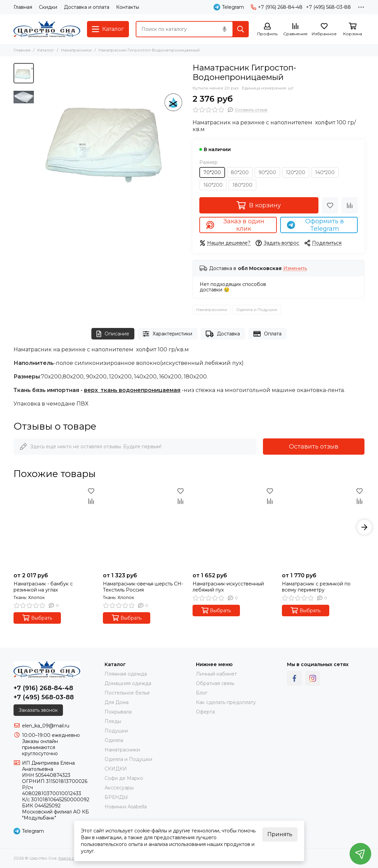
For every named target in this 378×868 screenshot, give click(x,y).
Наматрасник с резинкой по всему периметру (316, 587)
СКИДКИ (116, 769)
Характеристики (168, 334)
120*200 (296, 172)
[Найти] (241, 29)
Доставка (223, 334)
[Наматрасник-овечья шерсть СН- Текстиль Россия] (144, 527)
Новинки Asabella (126, 807)
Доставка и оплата (87, 7)
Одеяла (114, 740)
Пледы (113, 721)
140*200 (325, 172)
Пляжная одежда (126, 674)
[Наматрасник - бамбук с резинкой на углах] (55, 527)
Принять (280, 834)
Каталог (46, 50)
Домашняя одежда (128, 683)
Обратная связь (215, 683)
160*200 (213, 185)
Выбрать (37, 618)
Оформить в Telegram (316, 225)
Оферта (205, 712)
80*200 (240, 172)
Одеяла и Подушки (257, 309)
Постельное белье (127, 693)
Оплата (268, 334)
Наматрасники (76, 50)
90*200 (267, 172)
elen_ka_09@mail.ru (46, 726)
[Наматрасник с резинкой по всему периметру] (323, 527)
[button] (364, 527)
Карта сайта (71, 858)
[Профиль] (267, 30)
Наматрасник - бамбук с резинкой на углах (43, 587)
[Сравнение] (295, 30)
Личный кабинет (216, 674)
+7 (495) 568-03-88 (328, 7)
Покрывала (118, 712)
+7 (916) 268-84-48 (277, 7)
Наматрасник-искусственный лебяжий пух (228, 587)
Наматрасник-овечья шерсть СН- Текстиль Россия (143, 587)
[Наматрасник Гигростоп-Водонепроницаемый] (112, 137)
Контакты (128, 7)
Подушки (116, 731)
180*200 (242, 185)
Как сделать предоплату (226, 702)
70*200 (212, 172)
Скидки (48, 7)
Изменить (295, 268)
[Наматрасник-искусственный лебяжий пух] (234, 527)
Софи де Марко (124, 778)
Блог (202, 693)
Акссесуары (119, 788)
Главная (23, 7)
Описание (113, 334)
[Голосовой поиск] (224, 29)
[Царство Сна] (47, 29)
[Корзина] (353, 30)
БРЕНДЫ (116, 797)
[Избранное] (324, 30)
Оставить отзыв (314, 447)
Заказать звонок (38, 710)
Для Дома (117, 702)
